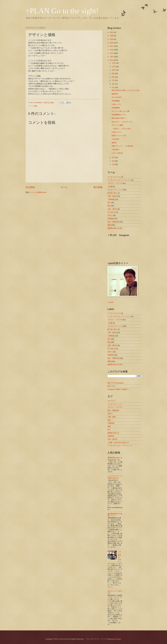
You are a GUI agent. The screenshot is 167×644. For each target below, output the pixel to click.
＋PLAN (110, 302)
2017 (112, 46)
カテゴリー (112, 401)
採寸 (109, 203)
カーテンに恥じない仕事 (121, 111)
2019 (112, 39)
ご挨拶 (110, 187)
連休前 (114, 143)
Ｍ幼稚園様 (116, 101)
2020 (112, 36)
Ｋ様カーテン (116, 132)
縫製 (109, 225)
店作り (110, 215)
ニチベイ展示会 (117, 153)
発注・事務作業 (113, 222)
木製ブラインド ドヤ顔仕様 (122, 146)
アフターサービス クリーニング (119, 180)
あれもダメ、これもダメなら (122, 122)
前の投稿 (98, 187)
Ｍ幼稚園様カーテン (119, 115)
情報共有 (115, 94)
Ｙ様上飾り (116, 139)
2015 (112, 53)
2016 (112, 50)
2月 (113, 164)
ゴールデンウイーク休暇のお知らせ (115, 477)
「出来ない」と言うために (121, 129)
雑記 (36, 106)
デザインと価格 (117, 125)
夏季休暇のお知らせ (115, 458)
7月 (113, 80)
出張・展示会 (112, 209)
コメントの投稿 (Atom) (38, 192)
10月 (114, 70)
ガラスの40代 (117, 97)
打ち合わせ (112, 212)
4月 (113, 157)
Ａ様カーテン (116, 104)
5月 (113, 87)
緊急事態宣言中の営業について (115, 515)
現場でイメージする (119, 136)
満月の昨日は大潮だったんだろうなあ (125, 90)
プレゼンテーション (115, 190)
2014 (112, 57)
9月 (113, 73)
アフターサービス (114, 177)
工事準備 (111, 199)
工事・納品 (112, 196)
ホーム (64, 187)
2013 (112, 60)
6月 (113, 84)
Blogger (118, 639)
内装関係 (111, 219)
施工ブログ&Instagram (116, 383)
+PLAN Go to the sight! (62, 11)
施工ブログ (112, 386)
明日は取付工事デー (119, 118)
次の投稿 (30, 187)
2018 (112, 43)
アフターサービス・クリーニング (120, 446)
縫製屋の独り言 (113, 228)
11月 (114, 67)
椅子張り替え (112, 193)
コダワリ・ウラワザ (115, 183)
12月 (114, 63)
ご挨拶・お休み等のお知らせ (118, 442)
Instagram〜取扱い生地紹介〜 (118, 389)
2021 (112, 32)
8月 (113, 77)
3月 (113, 161)
